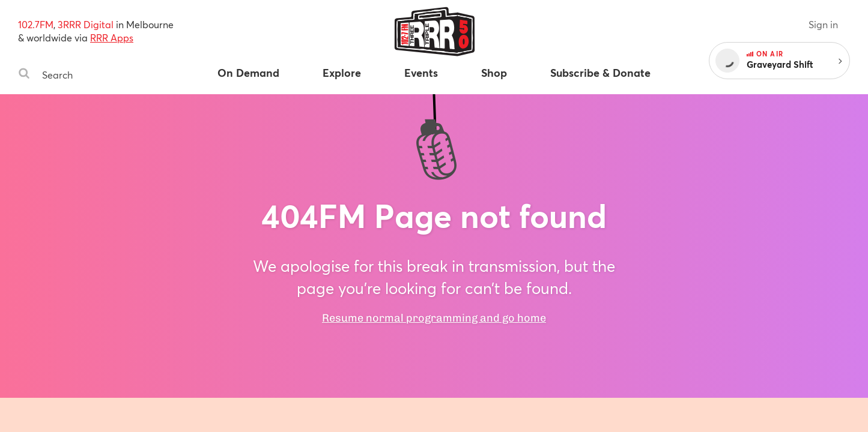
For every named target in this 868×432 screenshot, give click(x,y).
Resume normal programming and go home (434, 318)
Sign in (823, 24)
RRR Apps (112, 37)
